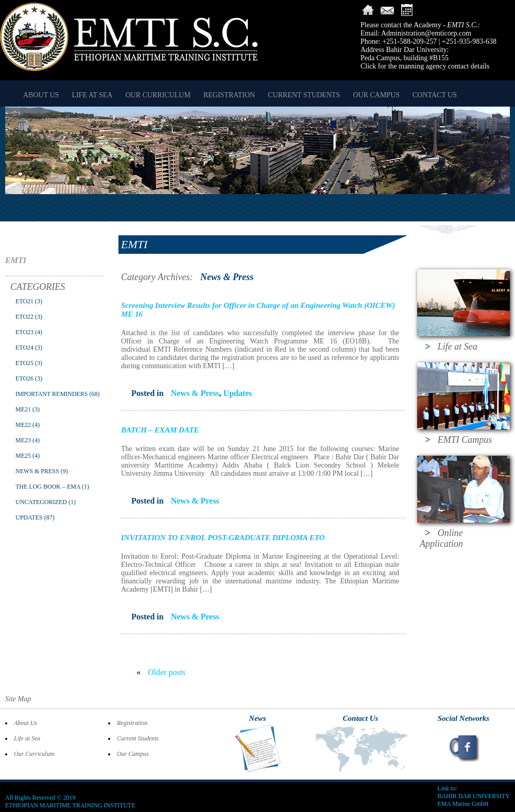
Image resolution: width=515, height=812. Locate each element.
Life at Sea (92, 95)
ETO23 (24, 332)
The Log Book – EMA (48, 487)
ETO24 (24, 348)
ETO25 (24, 363)
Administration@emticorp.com (426, 33)
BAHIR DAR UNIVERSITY (474, 796)
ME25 (23, 456)
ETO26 (24, 378)
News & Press (37, 471)
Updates (29, 517)
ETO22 (24, 317)
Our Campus (376, 95)
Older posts (161, 672)
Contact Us (435, 95)
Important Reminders (51, 394)
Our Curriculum (158, 95)
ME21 (23, 409)
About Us (41, 95)
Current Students (304, 95)
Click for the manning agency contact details (425, 66)
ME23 (23, 440)
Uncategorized (41, 502)
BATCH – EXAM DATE (160, 430)
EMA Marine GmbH (463, 804)
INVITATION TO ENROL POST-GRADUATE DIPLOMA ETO (223, 538)
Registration (229, 95)
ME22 (23, 425)
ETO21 (24, 301)
